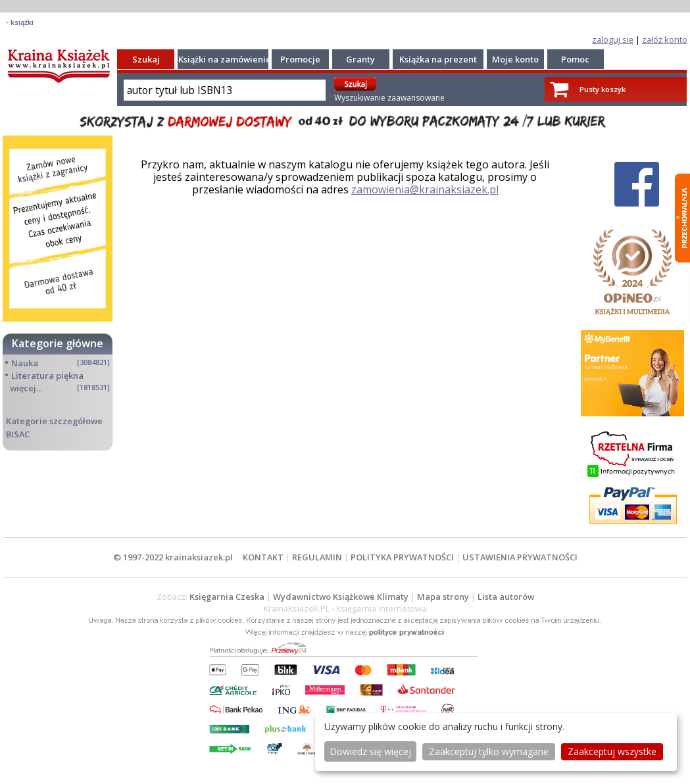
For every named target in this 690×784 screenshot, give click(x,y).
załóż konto (665, 39)
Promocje (300, 59)
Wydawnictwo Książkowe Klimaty (341, 597)
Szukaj (146, 59)
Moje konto (515, 59)
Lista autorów (506, 597)
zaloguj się (613, 39)
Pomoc (575, 59)
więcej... (26, 388)
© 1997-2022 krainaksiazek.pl (173, 557)
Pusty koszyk (603, 89)
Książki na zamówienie (225, 59)
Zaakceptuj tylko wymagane (489, 751)
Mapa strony (443, 597)
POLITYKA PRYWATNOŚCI (402, 557)
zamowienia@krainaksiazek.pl (425, 189)
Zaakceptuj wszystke (612, 751)
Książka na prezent (438, 59)
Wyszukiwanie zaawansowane (389, 98)
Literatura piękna (47, 376)
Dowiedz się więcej (370, 751)
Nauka (25, 363)
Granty (360, 59)
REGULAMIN (317, 557)
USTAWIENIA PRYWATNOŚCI (520, 557)
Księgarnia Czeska (227, 597)
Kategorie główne (58, 343)
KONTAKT (263, 557)
